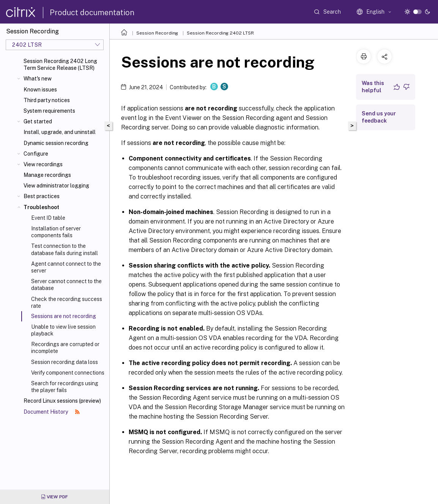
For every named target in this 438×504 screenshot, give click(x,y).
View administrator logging (56, 186)
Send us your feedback (379, 117)
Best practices (42, 196)
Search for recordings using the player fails (65, 387)
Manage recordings (47, 175)
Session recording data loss (65, 362)
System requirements (49, 111)
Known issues (40, 90)
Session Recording (157, 33)
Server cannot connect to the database (66, 285)
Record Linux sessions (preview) (62, 401)
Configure (36, 154)
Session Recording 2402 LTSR (220, 33)
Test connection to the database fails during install (65, 249)
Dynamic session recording (56, 143)
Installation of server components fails (56, 232)
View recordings (43, 164)
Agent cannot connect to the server (66, 267)
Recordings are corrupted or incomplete (65, 348)
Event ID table (48, 218)
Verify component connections (68, 373)
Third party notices (47, 100)
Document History (52, 412)
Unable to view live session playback (63, 330)
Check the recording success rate (67, 302)
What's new (38, 79)
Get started (38, 121)
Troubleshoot (41, 207)
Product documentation (92, 13)
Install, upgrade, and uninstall (60, 132)
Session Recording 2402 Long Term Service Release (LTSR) (60, 65)
